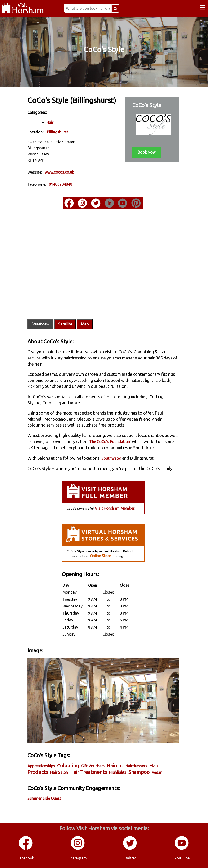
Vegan (41, 775)
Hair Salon (68, 769)
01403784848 (69, 190)
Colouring (77, 762)
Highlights (126, 769)
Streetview (49, 318)
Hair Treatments (97, 769)
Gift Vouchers (101, 763)
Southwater (120, 458)
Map (93, 318)
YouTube (182, 858)
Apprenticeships (50, 763)
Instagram (78, 858)
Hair (58, 128)
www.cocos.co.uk (68, 178)
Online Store (100, 562)
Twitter (130, 858)
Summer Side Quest (53, 801)
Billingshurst (66, 138)
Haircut (124, 762)
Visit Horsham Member (114, 515)
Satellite (74, 318)
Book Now (142, 152)
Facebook (26, 858)
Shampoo (148, 769)
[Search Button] (122, 8)
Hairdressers (145, 763)
